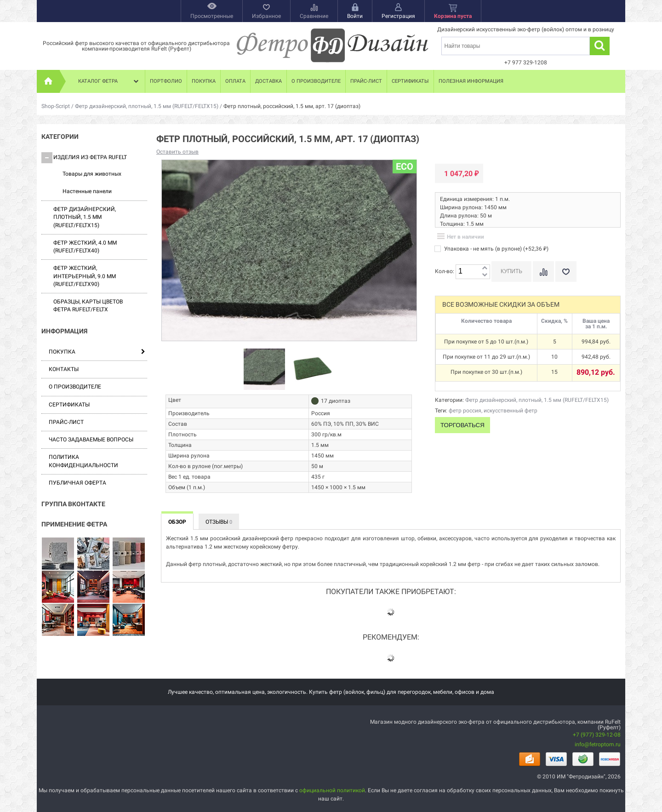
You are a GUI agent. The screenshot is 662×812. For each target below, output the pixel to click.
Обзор (177, 522)
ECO (405, 166)
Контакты (64, 369)
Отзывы (219, 522)
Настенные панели (87, 191)
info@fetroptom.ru (598, 744)
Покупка (204, 81)
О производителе (316, 81)
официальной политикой (332, 790)
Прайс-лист (366, 81)
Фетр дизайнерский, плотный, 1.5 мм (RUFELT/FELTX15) (147, 106)
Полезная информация (471, 81)
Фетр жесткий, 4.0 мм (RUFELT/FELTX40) (85, 247)
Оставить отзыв (177, 152)
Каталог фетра (109, 81)
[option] (265, 370)
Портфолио (166, 81)
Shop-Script (56, 106)
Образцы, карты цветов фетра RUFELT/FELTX (88, 306)
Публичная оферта (77, 483)
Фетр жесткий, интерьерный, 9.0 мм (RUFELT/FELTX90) (85, 276)
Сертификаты (410, 81)
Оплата (235, 81)
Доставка (268, 81)
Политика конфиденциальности (83, 461)
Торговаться (462, 425)
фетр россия (465, 411)
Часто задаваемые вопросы (91, 440)
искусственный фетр (511, 411)
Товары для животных (92, 174)
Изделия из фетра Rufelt (84, 158)
